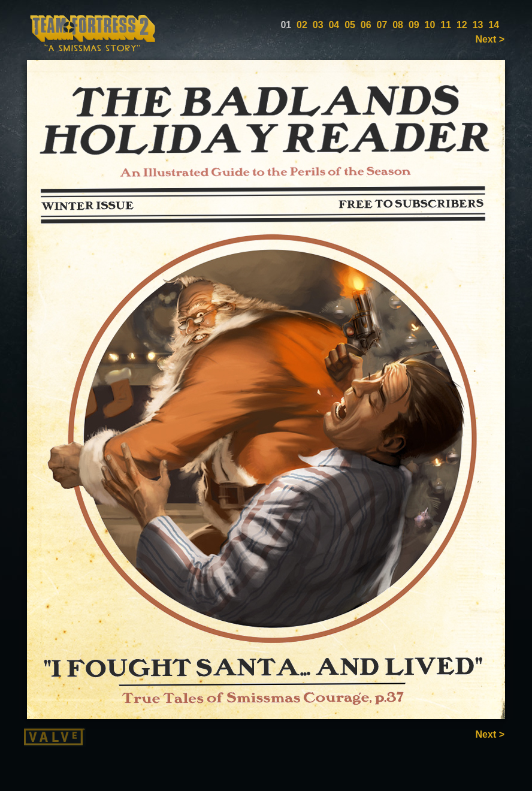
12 (462, 25)
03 (318, 25)
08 (398, 25)
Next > (490, 39)
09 (414, 25)
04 (334, 25)
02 (302, 25)
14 (494, 25)
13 (478, 25)
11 (446, 25)
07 (382, 25)
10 (430, 25)
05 (350, 25)
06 (366, 25)
